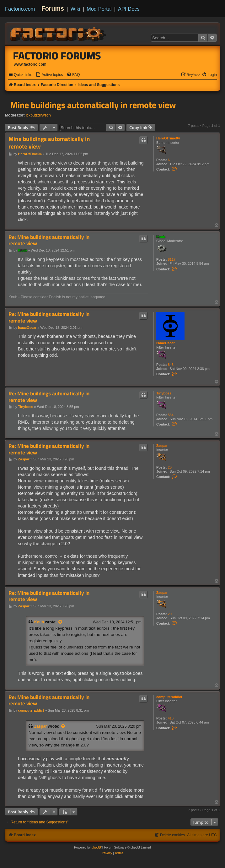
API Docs (129, 9)
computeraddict (169, 697)
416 (171, 718)
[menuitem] (49, 75)
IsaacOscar (166, 343)
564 (171, 415)
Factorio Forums (57, 56)
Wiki (75, 9)
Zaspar (162, 446)
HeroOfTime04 (168, 138)
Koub (161, 237)
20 (170, 467)
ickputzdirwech (38, 115)
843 (171, 365)
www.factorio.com (30, 64)
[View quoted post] (61, 622)
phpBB (96, 847)
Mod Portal (99, 9)
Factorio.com (20, 9)
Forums (53, 8)
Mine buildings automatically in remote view (93, 105)
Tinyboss (164, 393)
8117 (172, 259)
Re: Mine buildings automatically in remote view (49, 240)
